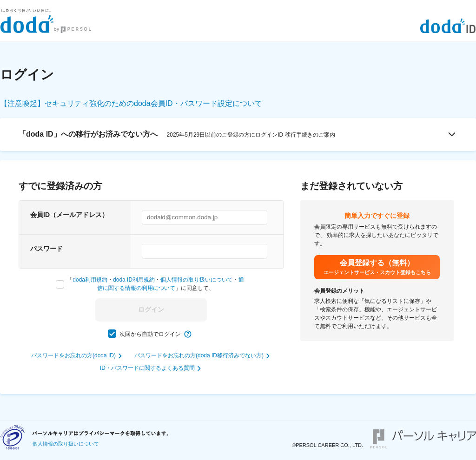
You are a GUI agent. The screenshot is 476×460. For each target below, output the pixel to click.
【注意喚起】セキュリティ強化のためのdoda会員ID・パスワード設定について (131, 103)
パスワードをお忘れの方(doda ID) (73, 355)
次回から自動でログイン (150, 334)
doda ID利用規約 (134, 280)
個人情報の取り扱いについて (197, 280)
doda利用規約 (90, 280)
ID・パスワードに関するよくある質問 (147, 368)
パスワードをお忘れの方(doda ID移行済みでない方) (199, 355)
